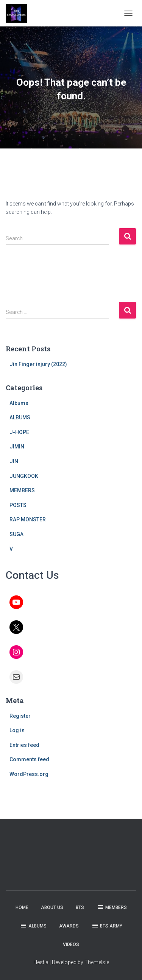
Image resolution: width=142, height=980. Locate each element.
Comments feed (29, 759)
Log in (17, 730)
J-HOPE (19, 432)
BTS (80, 907)
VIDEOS (71, 944)
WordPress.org (29, 774)
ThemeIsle (97, 962)
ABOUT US (52, 907)
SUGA (16, 534)
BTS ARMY (107, 926)
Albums (19, 403)
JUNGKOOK (24, 476)
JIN (14, 461)
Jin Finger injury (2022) (38, 364)
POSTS (18, 505)
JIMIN (17, 447)
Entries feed (24, 745)
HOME (22, 907)
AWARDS (69, 926)
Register (20, 716)
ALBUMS (20, 417)
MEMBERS (22, 490)
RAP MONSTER (28, 519)
